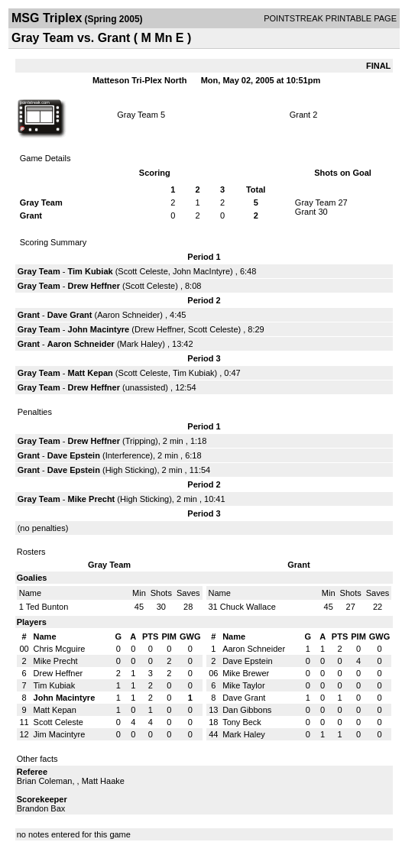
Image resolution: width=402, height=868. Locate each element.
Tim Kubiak (91, 271)
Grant (300, 115)
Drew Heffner (94, 286)
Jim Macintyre (60, 734)
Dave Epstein (74, 455)
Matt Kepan (91, 373)
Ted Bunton (47, 607)
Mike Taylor (243, 685)
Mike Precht (92, 499)
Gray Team (138, 115)
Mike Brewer (246, 673)
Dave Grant (70, 315)
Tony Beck (242, 722)
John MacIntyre (201, 271)
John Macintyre (99, 329)
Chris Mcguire (60, 649)
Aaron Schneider (128, 315)
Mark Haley (141, 344)
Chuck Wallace (248, 607)
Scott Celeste (143, 271)
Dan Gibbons (247, 710)
